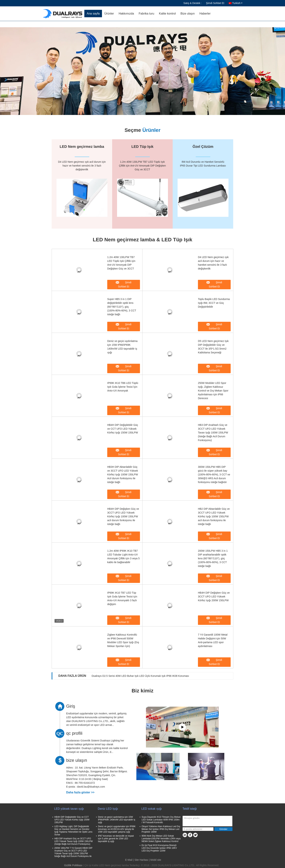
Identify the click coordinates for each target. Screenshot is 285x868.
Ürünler (109, 14)
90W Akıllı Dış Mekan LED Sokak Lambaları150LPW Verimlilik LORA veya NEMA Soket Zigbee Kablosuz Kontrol (161, 839)
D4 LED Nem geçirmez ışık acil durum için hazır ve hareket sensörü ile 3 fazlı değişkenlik (213, 263)
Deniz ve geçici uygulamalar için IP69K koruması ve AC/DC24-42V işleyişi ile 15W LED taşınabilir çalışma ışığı (117, 829)
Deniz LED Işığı (108, 809)
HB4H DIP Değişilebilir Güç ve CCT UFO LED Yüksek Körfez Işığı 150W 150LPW (123, 429)
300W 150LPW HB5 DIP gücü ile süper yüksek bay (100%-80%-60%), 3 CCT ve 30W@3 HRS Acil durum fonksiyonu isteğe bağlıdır (214, 474)
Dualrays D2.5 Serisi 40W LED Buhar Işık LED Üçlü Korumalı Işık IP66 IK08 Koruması (140, 676)
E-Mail (129, 860)
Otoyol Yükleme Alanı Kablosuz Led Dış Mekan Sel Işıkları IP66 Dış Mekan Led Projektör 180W (161, 829)
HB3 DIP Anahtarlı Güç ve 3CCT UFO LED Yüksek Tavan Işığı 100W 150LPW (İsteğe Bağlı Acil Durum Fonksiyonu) (213, 433)
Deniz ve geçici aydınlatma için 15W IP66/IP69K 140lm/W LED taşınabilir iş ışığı (122, 347)
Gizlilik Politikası (73, 865)
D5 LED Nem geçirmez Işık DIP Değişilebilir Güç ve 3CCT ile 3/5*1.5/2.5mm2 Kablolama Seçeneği (213, 347)
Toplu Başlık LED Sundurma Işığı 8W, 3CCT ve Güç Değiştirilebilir (214, 303)
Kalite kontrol (167, 14)
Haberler (205, 14)
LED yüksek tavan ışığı (69, 809)
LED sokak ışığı (152, 809)
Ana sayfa (93, 14)
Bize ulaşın (188, 14)
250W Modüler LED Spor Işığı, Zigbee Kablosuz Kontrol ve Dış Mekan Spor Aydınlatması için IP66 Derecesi (213, 391)
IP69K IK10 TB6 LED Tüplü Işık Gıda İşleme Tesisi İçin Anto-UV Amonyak (123, 387)
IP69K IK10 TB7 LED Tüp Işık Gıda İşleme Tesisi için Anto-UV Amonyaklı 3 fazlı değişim (122, 598)
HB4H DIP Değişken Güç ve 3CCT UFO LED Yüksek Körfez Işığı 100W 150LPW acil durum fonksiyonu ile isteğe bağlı (123, 516)
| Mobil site (155, 860)
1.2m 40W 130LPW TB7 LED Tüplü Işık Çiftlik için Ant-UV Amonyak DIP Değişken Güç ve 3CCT (121, 263)
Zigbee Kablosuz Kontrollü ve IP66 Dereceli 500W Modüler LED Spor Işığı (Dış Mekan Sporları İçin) (123, 640)
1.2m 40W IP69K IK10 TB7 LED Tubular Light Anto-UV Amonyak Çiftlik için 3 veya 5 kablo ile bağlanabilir (123, 556)
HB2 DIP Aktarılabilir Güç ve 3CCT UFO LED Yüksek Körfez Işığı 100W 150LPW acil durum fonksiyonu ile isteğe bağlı (214, 516)
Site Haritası (141, 860)
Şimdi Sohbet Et (215, 3)
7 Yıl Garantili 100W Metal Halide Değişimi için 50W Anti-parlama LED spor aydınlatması (213, 640)
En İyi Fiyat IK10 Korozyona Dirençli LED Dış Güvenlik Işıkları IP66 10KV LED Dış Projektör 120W (159, 848)
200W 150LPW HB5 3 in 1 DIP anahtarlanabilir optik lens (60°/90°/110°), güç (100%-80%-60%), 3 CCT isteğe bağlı (213, 558)
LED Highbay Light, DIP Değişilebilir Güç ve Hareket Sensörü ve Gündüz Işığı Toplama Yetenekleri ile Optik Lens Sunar (73, 831)
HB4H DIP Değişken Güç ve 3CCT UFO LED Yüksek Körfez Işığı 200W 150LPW (214, 597)
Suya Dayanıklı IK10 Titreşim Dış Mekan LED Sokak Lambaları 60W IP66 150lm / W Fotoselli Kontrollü (161, 820)
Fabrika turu (146, 14)
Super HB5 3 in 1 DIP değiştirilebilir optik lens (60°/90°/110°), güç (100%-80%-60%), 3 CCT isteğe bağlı (122, 307)
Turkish (237, 3)
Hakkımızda (126, 14)
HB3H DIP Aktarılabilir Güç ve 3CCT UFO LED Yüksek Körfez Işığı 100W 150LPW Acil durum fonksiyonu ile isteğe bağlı (123, 474)
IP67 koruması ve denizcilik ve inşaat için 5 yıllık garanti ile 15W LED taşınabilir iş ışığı (116, 839)
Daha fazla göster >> (80, 792)
